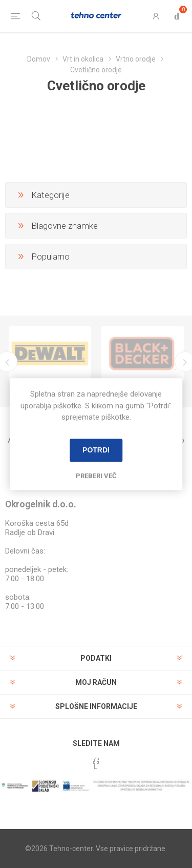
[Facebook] (96, 763)
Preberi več (96, 476)
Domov (39, 59)
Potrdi (96, 450)
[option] (50, 353)
